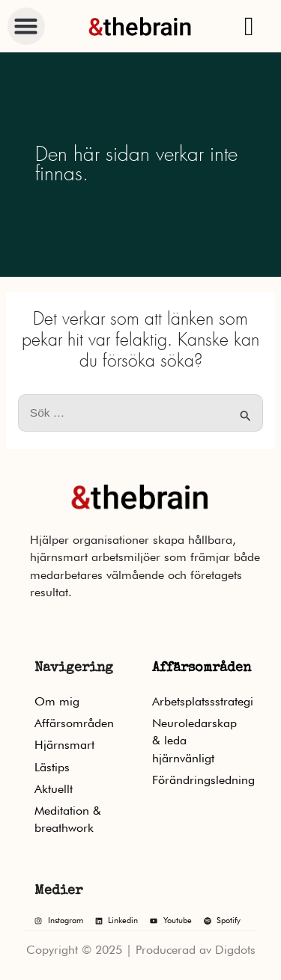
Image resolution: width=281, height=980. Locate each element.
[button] (26, 26)
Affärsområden (202, 668)
